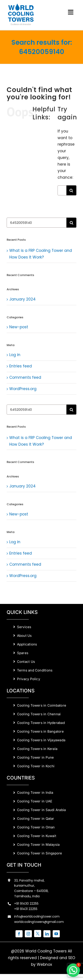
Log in (15, 355)
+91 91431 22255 (26, 909)
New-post (19, 327)
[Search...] (62, 190)
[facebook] (19, 934)
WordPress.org (23, 389)
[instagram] (28, 934)
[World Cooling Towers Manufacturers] (21, 5)
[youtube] (56, 934)
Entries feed (21, 366)
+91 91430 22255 (26, 904)
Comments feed (25, 377)
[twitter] (38, 934)
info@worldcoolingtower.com (37, 916)
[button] (73, 970)
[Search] (71, 190)
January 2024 (22, 299)
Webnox (44, 964)
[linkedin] (47, 934)
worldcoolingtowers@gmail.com (39, 922)
